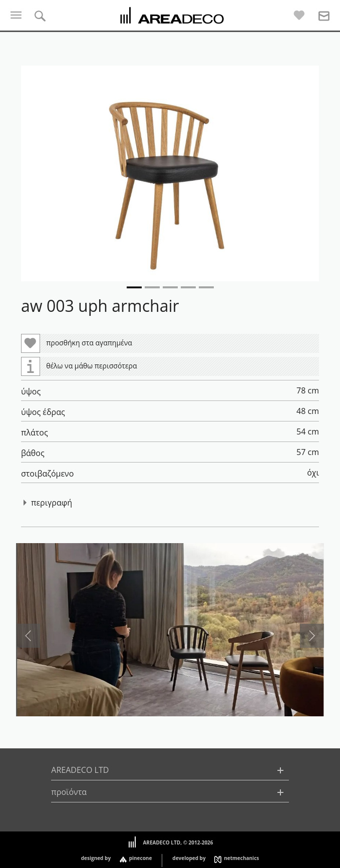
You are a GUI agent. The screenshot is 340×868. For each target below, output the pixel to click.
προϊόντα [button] (69, 792)
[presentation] (28, 636)
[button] (170, 173)
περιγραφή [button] (52, 503)
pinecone (141, 858)
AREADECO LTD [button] (80, 770)
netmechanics (241, 858)
